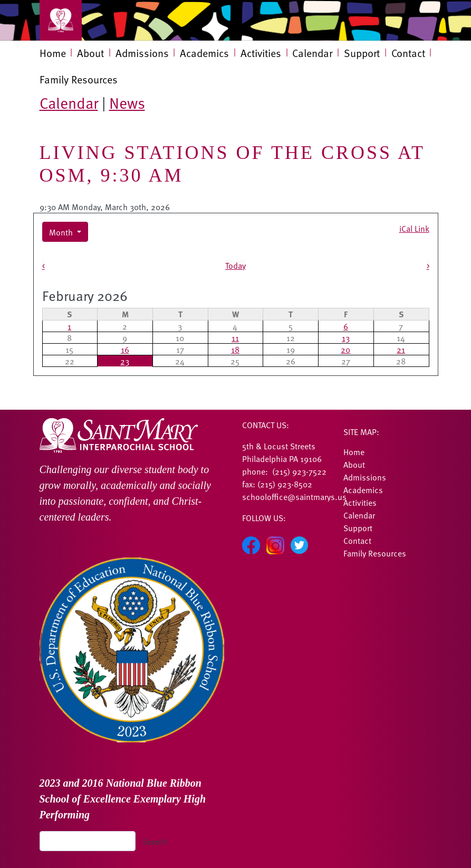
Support (362, 53)
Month (62, 232)
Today (235, 265)
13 (346, 337)
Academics (204, 53)
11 (235, 337)
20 (345, 349)
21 (401, 349)
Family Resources (79, 79)
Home (53, 53)
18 (235, 349)
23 (125, 361)
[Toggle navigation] (61, 20)
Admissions (142, 53)
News (127, 102)
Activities (261, 53)
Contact (408, 53)
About (90, 53)
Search (155, 841)
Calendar (312, 53)
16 (125, 349)
